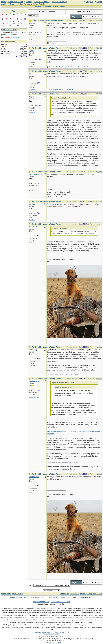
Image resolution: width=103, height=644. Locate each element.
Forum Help (75, 594)
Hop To (31, 585)
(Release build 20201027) (51, 634)
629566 (99, 474)
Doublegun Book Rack (84, 597)
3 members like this (55, 67)
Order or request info (41, 602)
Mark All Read (18, 594)
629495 (99, 48)
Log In (98, 2)
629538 (99, 94)
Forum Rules (6, 594)
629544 (99, 201)
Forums (29, 2)
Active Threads (59, 7)
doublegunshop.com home (21, 597)
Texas (31, 39)
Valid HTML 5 (46, 643)
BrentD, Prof (72, 379)
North (30, 243)
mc (75, 224)
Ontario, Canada (34, 397)
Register (89, 2)
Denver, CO (32, 67)
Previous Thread (47, 12)
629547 (99, 224)
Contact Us (64, 594)
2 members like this (55, 90)
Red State (32, 220)
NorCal (31, 190)
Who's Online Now (9, 30)
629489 (99, 20)
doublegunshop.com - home (12, 2)
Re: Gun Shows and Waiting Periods (49, 20)
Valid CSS (57, 643)
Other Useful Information (60, 602)
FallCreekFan (72, 20)
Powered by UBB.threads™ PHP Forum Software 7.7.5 (51, 632)
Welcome (36, 597)
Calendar (47, 7)
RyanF (74, 94)
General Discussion (42, 2)
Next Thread (84, 12)
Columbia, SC (33, 366)
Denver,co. (32, 112)
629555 (99, 347)
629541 (99, 172)
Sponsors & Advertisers (50, 597)
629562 (99, 379)
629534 (99, 71)
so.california (33, 90)
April (14, 11)
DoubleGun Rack (67, 597)
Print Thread (33, 16)
